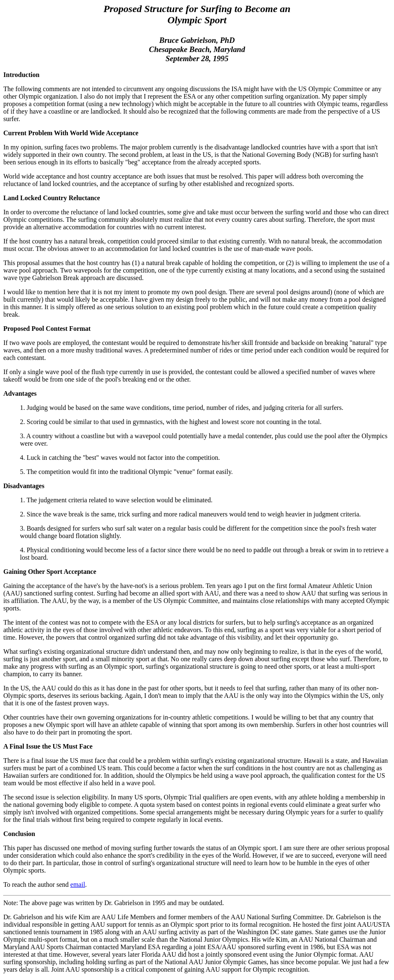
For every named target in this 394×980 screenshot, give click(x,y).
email (78, 884)
